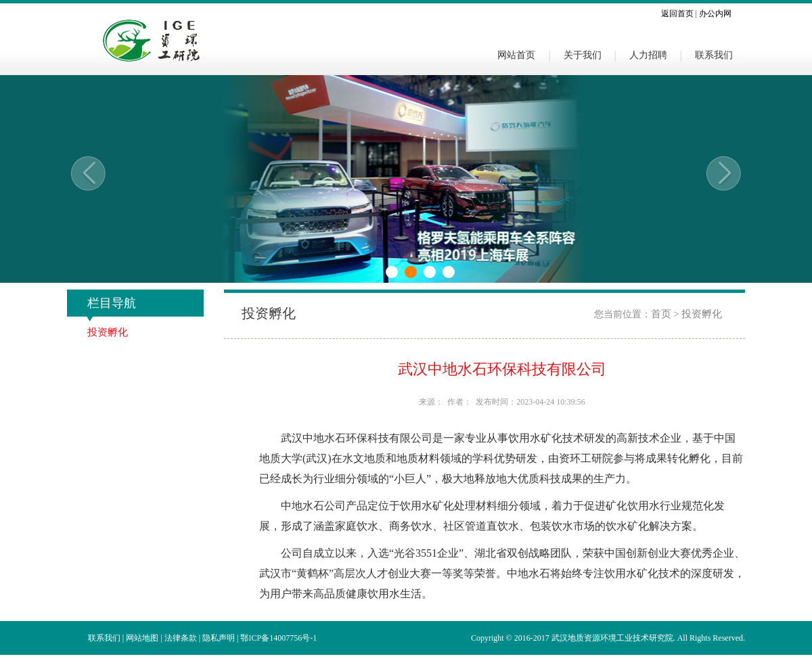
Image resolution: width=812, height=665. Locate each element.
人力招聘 (648, 55)
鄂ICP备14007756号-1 (278, 638)
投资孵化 (108, 332)
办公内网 (715, 14)
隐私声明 (219, 638)
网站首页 (516, 55)
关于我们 (583, 55)
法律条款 (181, 638)
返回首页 (677, 14)
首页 (661, 314)
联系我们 (714, 55)
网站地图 (142, 638)
